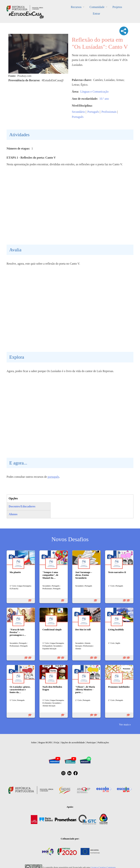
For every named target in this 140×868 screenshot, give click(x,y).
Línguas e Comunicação (95, 92)
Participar (91, 742)
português (53, 477)
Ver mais (124, 724)
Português (93, 112)
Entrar (96, 14)
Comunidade (97, 7)
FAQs (57, 742)
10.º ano (104, 99)
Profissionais (109, 112)
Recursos (76, 7)
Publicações (103, 742)
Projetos (117, 7)
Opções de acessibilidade (73, 742)
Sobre (34, 742)
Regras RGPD (45, 742)
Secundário (78, 112)
